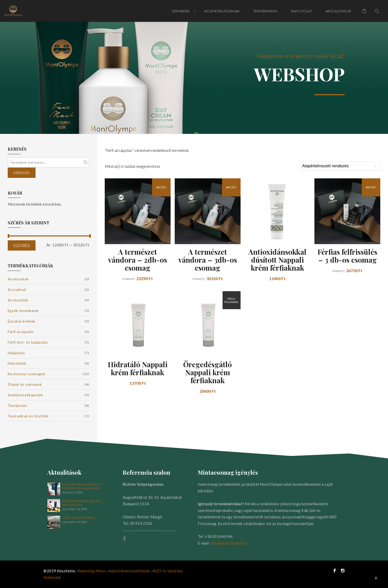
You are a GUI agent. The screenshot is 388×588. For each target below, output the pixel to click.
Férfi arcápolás (21, 332)
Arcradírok (17, 290)
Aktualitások (338, 11)
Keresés (22, 173)
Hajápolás (16, 353)
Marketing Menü (91, 571)
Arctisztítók (18, 300)
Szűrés (22, 246)
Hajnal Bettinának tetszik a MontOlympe (82, 503)
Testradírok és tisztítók (28, 416)
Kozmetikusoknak (222, 11)
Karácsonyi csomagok (27, 374)
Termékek (181, 11)
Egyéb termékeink (23, 311)
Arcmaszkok (18, 279)
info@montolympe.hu (229, 543)
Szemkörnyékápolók (25, 395)
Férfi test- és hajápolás (28, 342)
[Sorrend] (340, 166)
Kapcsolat (301, 11)
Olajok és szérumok (25, 384)
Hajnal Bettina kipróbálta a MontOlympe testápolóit (82, 486)
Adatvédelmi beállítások (129, 571)
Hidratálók (17, 363)
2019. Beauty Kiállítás (79, 518)
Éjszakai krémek (22, 321)
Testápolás (17, 406)
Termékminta (265, 11)
